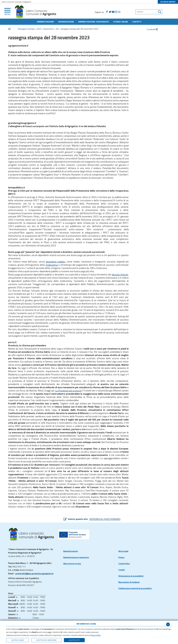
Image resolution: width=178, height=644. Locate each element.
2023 (39, 29)
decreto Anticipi (120, 274)
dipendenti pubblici (56, 262)
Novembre (49, 29)
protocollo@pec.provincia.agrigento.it (34, 574)
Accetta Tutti (74, 640)
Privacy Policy (96, 635)
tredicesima (52, 265)
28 (57, 29)
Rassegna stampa (26, 29)
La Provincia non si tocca (68, 391)
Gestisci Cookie (18, 640)
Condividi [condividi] (152, 29)
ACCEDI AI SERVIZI (168, 2)
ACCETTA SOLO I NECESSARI (46, 640)
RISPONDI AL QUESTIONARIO (105, 519)
